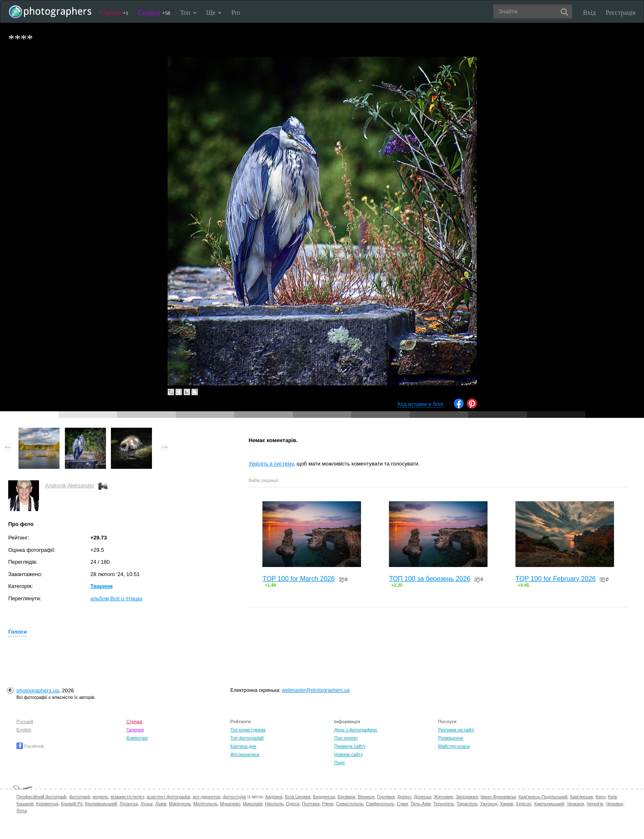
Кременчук (47, 804)
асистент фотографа (168, 797)
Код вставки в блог (421, 404)
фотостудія (235, 797)
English (24, 730)
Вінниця (366, 797)
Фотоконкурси (245, 754)
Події (340, 763)
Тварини (101, 586)
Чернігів (595, 804)
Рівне (328, 804)
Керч (600, 797)
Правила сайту (350, 746)
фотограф (79, 797)
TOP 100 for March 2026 (299, 579)
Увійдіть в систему (271, 464)
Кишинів (25, 804)
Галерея (154, 13)
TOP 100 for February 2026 (555, 579)
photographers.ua (38, 690)
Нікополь (274, 804)
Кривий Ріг (72, 804)
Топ (188, 13)
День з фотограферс (356, 730)
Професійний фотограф (41, 797)
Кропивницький (101, 804)
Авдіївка (274, 797)
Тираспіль (467, 804)
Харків (507, 804)
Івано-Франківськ (498, 797)
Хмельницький (549, 804)
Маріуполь (180, 804)
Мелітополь (206, 804)
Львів (161, 804)
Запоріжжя (467, 797)
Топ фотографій (247, 738)
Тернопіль (444, 804)
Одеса (293, 804)
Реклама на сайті (456, 730)
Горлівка (386, 797)
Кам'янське (582, 797)
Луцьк (147, 804)
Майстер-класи (454, 746)
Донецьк (422, 797)
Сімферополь (380, 804)
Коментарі (137, 738)
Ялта (22, 811)
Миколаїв (253, 804)
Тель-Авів (420, 804)
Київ (613, 797)
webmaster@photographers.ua (316, 690)
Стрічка (114, 13)
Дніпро (404, 797)
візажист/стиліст (127, 797)
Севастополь (350, 804)
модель (101, 797)
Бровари (347, 797)
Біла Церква (298, 797)
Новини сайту (349, 754)
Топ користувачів (248, 730)
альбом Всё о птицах (116, 598)
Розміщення (451, 738)
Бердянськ (324, 797)
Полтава (311, 804)
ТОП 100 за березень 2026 (430, 579)
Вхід (590, 13)
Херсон (523, 804)
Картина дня (243, 746)
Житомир (443, 797)
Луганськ (129, 804)
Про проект (346, 738)
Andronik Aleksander (70, 485)
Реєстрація (621, 13)
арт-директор (207, 797)
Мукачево (230, 804)
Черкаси (575, 804)
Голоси (17, 632)
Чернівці (615, 804)
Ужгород (489, 804)
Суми (402, 804)
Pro (236, 13)
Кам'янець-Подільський (543, 797)
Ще (214, 13)
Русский (25, 721)
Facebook (30, 746)
